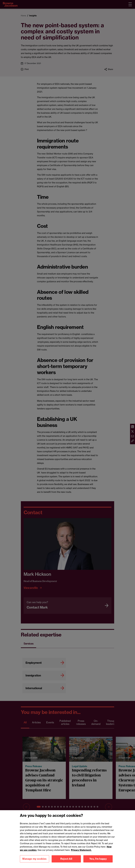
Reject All (66, 862)
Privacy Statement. (81, 853)
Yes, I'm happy (98, 862)
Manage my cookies (34, 862)
